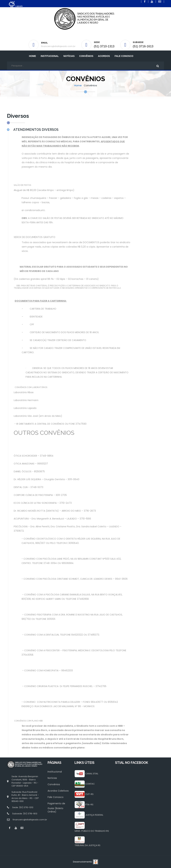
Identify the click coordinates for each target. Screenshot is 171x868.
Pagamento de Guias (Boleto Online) (56, 808)
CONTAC (90, 784)
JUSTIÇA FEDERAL (94, 815)
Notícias (69, 56)
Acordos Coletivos (58, 791)
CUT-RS (89, 794)
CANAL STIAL (92, 774)
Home (33, 56)
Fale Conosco (124, 56)
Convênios (86, 56)
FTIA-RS (89, 805)
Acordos (104, 56)
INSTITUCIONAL (50, 56)
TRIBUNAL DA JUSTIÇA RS (88, 845)
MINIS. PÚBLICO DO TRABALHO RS (92, 831)
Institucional (55, 772)
